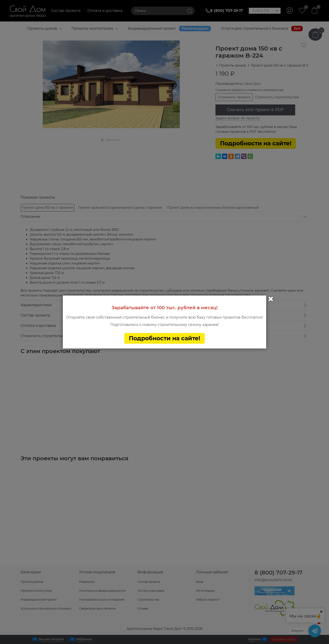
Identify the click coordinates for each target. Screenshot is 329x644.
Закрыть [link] (271, 299)
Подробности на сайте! (164, 338)
